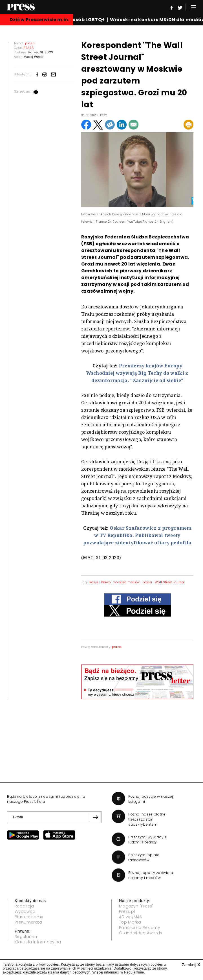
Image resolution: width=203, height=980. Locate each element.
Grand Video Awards (141, 933)
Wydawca (25, 911)
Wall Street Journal (170, 582)
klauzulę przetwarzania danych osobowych (57, 972)
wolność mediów (126, 582)
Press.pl (127, 911)
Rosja (94, 582)
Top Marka (130, 922)
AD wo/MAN (131, 917)
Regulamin (26, 937)
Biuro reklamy (29, 917)
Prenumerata (28, 922)
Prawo (106, 582)
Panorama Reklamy (140, 928)
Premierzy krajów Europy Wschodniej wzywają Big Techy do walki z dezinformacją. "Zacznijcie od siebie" (137, 373)
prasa (147, 582)
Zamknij (191, 965)
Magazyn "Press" (136, 906)
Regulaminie (134, 972)
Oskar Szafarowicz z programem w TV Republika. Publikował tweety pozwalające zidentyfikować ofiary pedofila (137, 535)
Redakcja (24, 906)
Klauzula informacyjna (38, 942)
